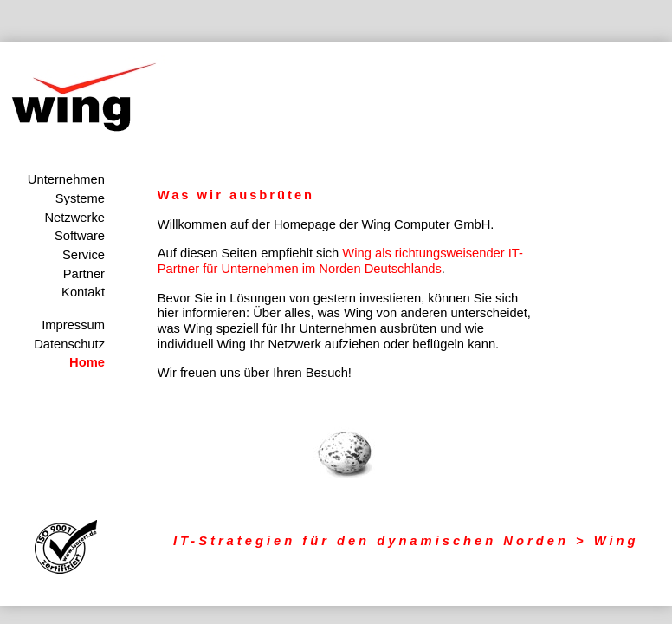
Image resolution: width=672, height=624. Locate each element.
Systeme (80, 198)
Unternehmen (66, 179)
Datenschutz (69, 344)
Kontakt (83, 292)
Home (87, 362)
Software (80, 236)
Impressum (73, 325)
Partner (84, 274)
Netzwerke (74, 218)
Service (84, 255)
